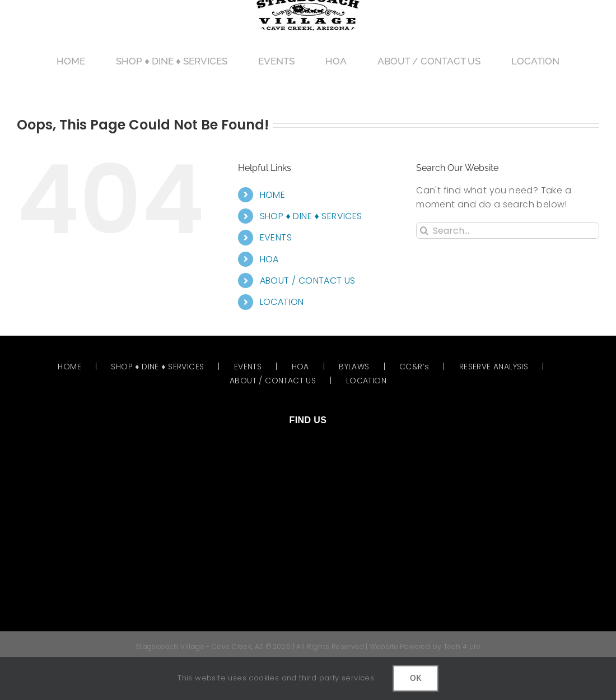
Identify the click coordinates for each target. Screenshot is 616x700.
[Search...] (508, 231)
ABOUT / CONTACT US (308, 281)
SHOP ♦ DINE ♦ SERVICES (311, 216)
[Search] (424, 231)
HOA (269, 259)
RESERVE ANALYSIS (494, 367)
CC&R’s (414, 367)
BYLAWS (354, 367)
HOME (273, 195)
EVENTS (276, 237)
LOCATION (282, 302)
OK (416, 678)
